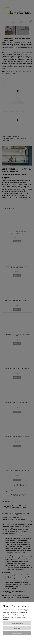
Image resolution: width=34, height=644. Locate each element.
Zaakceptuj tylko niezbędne (17, 623)
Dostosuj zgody (17, 628)
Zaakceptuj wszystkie (17, 633)
